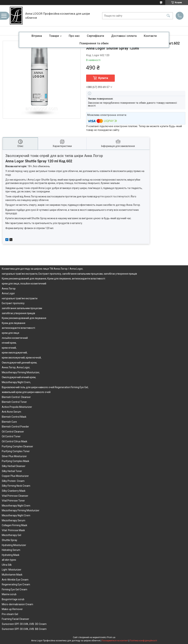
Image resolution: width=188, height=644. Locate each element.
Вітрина (37, 36)
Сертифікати (95, 36)
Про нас (74, 36)
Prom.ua (111, 637)
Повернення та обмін (94, 43)
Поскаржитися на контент (115, 641)
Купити (103, 78)
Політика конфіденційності (143, 641)
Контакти (150, 36)
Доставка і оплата (124, 36)
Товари (54, 36)
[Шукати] (168, 16)
